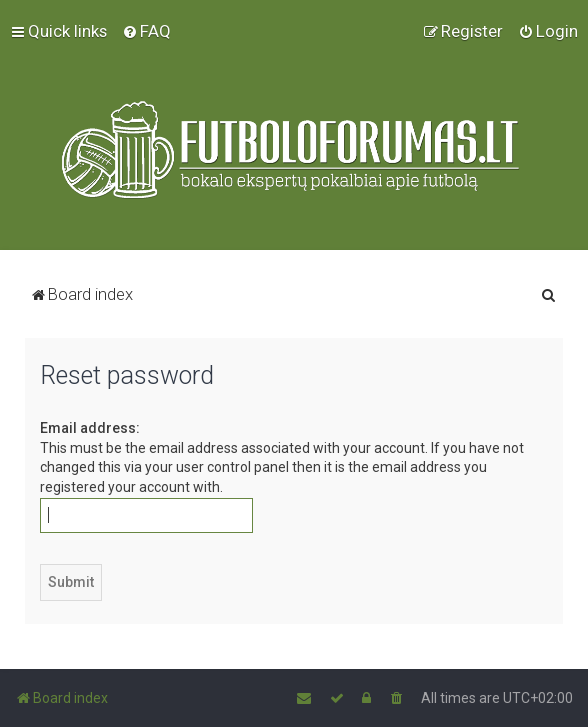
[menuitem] (146, 31)
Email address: (90, 428)
